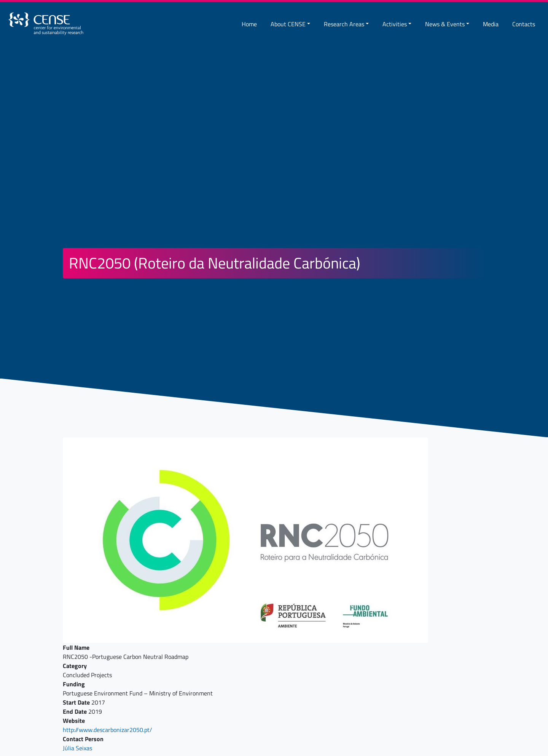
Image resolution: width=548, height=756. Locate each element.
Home (249, 24)
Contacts (524, 24)
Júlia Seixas (77, 748)
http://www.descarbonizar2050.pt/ (108, 730)
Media (491, 24)
